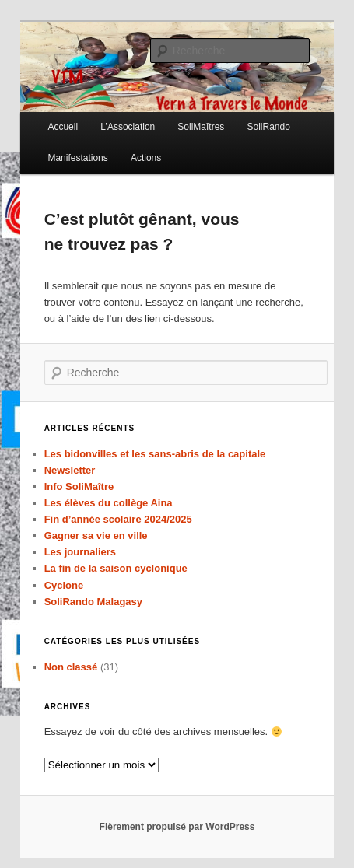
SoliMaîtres (201, 127)
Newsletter (70, 470)
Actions (146, 158)
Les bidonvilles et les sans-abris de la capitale (155, 454)
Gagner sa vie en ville (96, 535)
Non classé (71, 667)
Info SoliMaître (79, 486)
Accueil (63, 127)
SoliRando (268, 127)
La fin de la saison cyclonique (116, 568)
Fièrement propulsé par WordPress (177, 827)
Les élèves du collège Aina (109, 503)
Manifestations (77, 158)
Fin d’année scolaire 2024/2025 (118, 519)
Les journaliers (80, 552)
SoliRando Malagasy (93, 602)
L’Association (128, 127)
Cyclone (64, 585)
